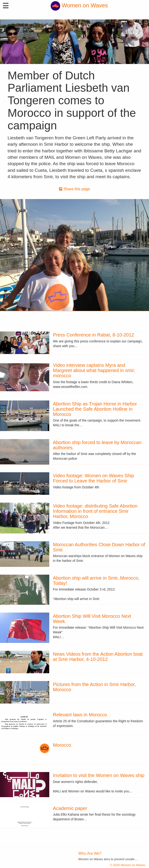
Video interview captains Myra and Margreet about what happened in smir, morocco (94, 370)
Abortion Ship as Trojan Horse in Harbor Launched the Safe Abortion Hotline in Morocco (95, 409)
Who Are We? (90, 853)
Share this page (74, 189)
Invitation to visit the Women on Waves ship (99, 775)
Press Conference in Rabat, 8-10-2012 (94, 335)
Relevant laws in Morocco (80, 715)
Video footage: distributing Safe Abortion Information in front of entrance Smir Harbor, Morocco (95, 511)
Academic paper (70, 808)
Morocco (62, 745)
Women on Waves (79, 5)
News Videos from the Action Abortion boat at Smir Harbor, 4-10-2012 (98, 657)
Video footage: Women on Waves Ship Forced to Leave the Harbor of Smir (94, 478)
